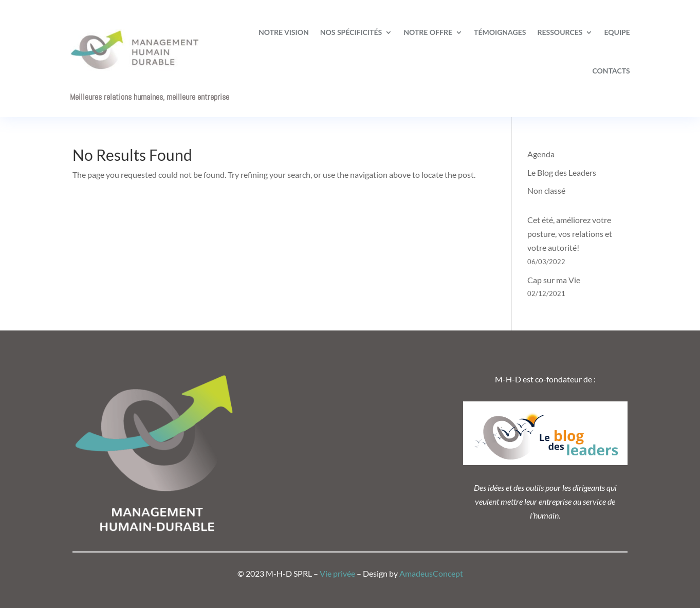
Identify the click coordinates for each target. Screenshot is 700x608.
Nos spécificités (351, 32)
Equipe (617, 32)
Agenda (541, 154)
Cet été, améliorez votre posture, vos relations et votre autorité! (570, 234)
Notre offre (428, 32)
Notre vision (284, 32)
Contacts (611, 71)
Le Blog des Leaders (562, 172)
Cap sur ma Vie (554, 280)
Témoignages (500, 32)
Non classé (546, 190)
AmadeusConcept (431, 573)
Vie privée (337, 573)
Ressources (560, 32)
